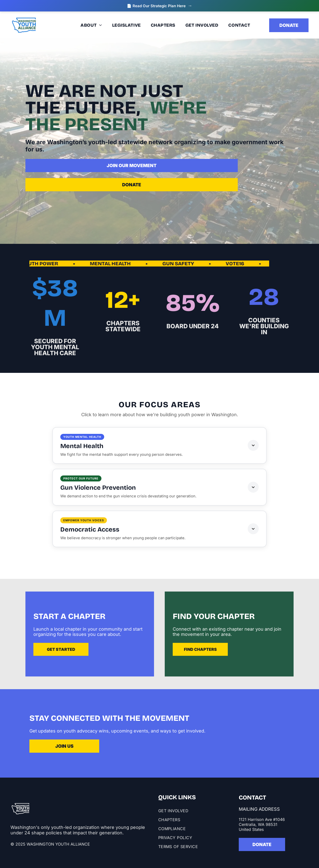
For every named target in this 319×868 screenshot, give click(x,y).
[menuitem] (64, 25)
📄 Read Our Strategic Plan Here (159, 6)
